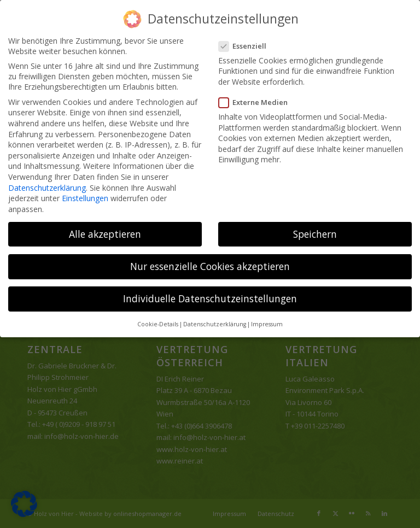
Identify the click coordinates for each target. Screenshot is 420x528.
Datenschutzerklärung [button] (215, 324)
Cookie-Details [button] (158, 324)
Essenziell (246, 46)
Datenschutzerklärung (47, 188)
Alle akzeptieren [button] (105, 234)
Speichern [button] (315, 234)
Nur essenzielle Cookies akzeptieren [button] (210, 266)
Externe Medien (256, 102)
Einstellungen (85, 198)
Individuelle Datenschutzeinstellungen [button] (210, 298)
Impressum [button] (267, 324)
